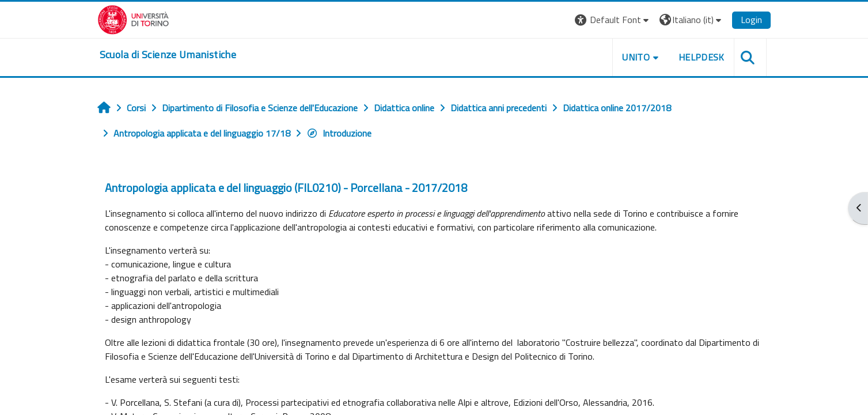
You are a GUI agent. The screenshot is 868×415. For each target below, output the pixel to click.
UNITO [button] (636, 57)
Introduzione (339, 133)
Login (751, 20)
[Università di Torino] (133, 18)
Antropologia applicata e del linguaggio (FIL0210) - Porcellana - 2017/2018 (286, 188)
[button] (613, 20)
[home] (168, 55)
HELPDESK (702, 57)
